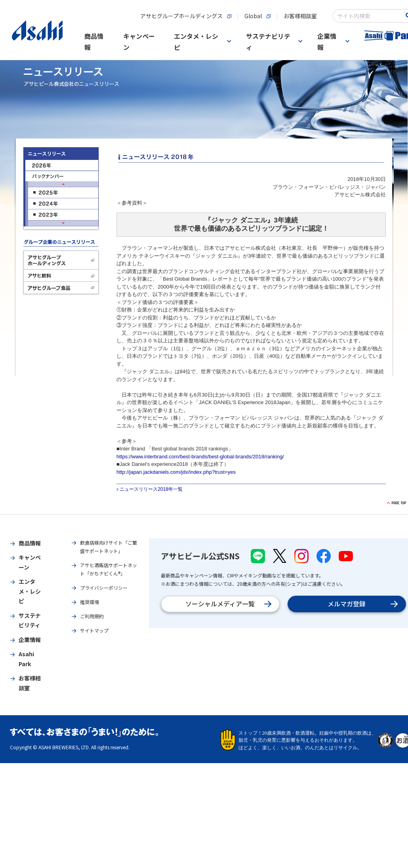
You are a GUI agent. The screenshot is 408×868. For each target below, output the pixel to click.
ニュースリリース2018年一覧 (151, 489)
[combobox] (369, 16)
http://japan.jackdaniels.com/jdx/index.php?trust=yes (176, 472)
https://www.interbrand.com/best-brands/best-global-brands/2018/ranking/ (200, 457)
